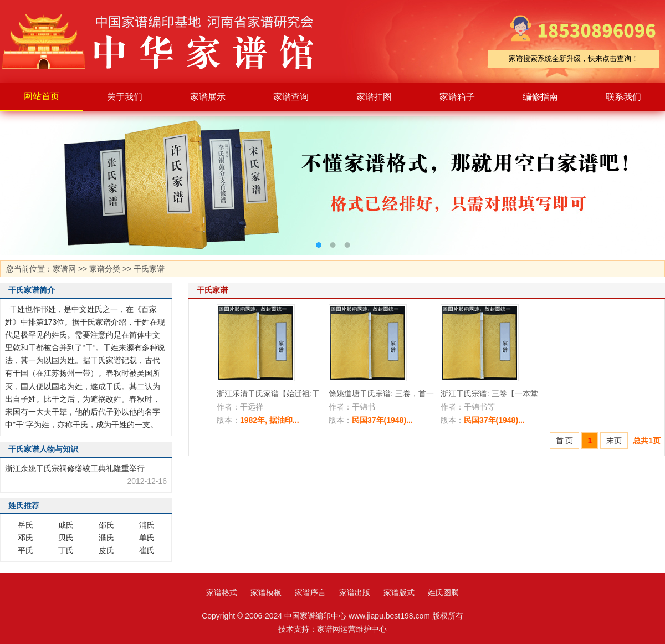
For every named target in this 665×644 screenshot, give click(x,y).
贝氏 (66, 538)
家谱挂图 (374, 97)
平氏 (25, 550)
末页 (614, 441)
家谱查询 (291, 97)
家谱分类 (105, 269)
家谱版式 (399, 592)
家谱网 (64, 269)
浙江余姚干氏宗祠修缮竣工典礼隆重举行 (75, 468)
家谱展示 (208, 97)
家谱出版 (355, 592)
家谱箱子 (457, 97)
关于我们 (125, 97)
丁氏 (66, 550)
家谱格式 (222, 592)
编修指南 (540, 97)
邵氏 (106, 525)
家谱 (166, 42)
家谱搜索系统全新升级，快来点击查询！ (574, 58)
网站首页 (42, 96)
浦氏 (147, 525)
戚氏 (66, 525)
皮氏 (106, 550)
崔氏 (147, 550)
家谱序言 (310, 592)
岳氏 (25, 525)
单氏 (147, 538)
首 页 (565, 441)
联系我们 (623, 97)
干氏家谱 (149, 269)
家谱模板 (266, 592)
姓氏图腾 (443, 592)
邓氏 (25, 538)
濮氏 (106, 538)
